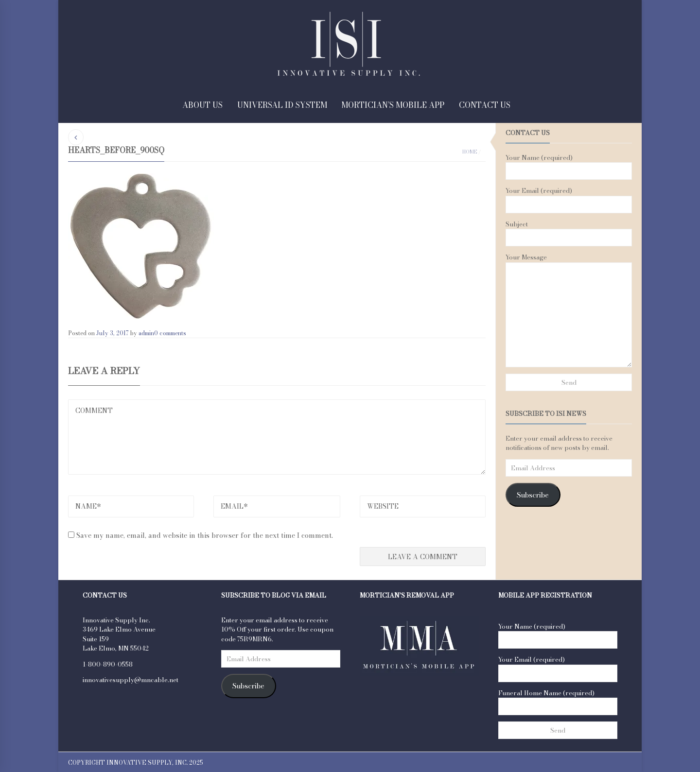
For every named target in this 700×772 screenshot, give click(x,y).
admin (146, 333)
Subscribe (533, 495)
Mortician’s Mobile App (393, 105)
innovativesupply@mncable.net (131, 680)
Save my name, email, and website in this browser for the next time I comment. (205, 535)
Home (470, 152)
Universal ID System (282, 105)
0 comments (170, 333)
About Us (202, 105)
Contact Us (485, 105)
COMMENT (277, 437)
